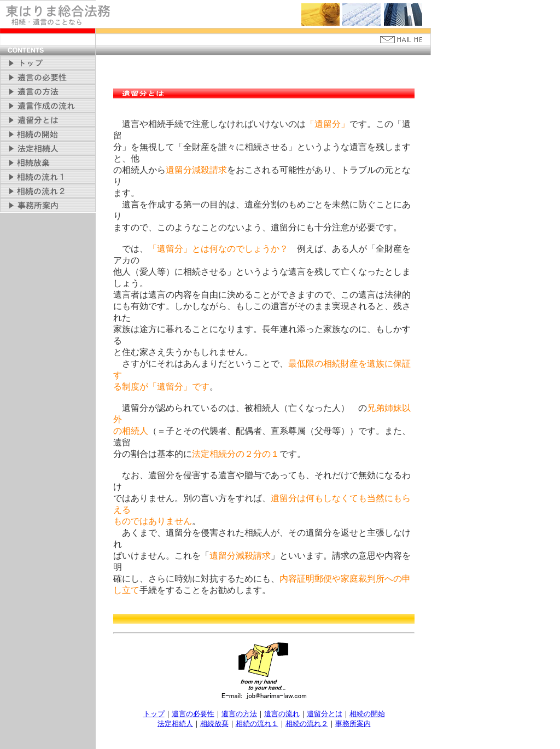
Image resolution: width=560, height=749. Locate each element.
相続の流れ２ (307, 724)
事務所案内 (353, 724)
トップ (154, 714)
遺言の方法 (239, 714)
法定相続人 (175, 724)
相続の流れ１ (257, 724)
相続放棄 (214, 724)
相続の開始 (367, 714)
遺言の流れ (282, 714)
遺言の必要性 (193, 714)
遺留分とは (325, 714)
